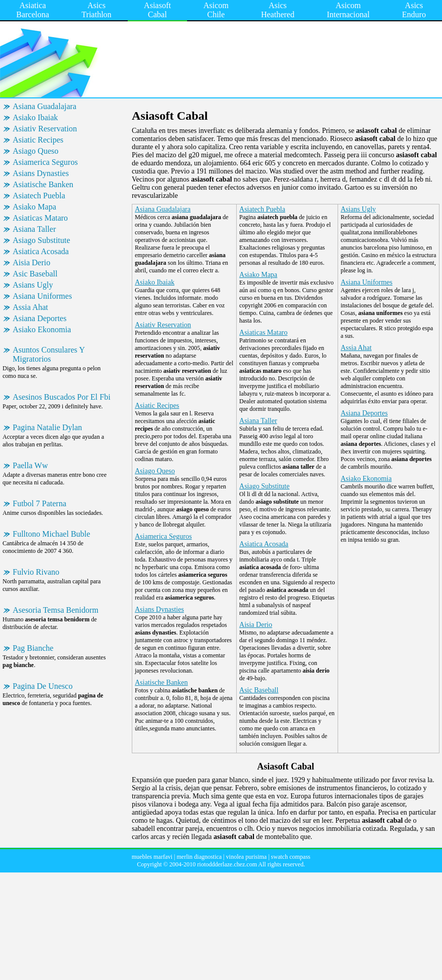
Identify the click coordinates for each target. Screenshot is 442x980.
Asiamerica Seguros (45, 162)
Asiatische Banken (43, 184)
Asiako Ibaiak (35, 117)
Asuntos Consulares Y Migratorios (49, 354)
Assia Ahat (30, 307)
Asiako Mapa (34, 207)
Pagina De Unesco (43, 686)
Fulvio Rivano (36, 572)
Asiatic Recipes (38, 140)
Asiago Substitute (41, 240)
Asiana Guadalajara (45, 106)
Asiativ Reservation (45, 129)
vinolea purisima (246, 857)
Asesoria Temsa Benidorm (56, 610)
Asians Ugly (33, 285)
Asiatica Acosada (41, 251)
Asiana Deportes (40, 318)
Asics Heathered (278, 10)
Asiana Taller (34, 229)
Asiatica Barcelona (33, 10)
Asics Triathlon (97, 10)
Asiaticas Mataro (40, 218)
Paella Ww (30, 465)
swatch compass (291, 857)
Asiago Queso (35, 151)
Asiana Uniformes (42, 296)
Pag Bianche (33, 648)
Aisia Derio (31, 262)
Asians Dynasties (41, 173)
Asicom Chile (216, 10)
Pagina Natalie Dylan (47, 427)
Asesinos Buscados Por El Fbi (62, 397)
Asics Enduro (414, 10)
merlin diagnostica (199, 857)
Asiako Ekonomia (42, 329)
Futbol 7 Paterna (40, 503)
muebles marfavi (152, 857)
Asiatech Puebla (39, 196)
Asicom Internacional (348, 10)
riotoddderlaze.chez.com (227, 864)
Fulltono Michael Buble (51, 534)
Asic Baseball (35, 274)
